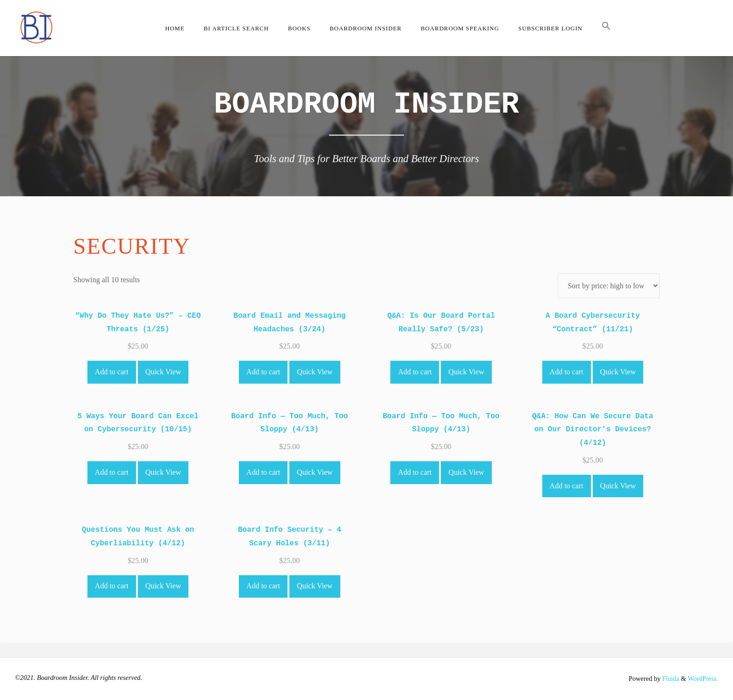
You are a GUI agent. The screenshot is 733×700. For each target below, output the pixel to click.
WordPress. (703, 679)
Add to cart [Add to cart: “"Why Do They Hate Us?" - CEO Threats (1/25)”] (112, 372)
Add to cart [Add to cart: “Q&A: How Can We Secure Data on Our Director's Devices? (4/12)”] (567, 486)
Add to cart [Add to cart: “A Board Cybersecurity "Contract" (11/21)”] (567, 372)
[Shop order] (609, 286)
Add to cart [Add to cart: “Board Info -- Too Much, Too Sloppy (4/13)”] (263, 472)
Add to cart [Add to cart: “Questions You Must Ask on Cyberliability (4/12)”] (112, 586)
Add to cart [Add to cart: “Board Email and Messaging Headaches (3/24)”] (263, 372)
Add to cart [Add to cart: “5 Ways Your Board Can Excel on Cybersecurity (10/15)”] (112, 472)
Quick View (163, 372)
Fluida (669, 679)
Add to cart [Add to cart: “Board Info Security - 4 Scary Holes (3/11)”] (263, 586)
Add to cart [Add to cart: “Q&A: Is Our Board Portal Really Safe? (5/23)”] (415, 372)
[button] (606, 28)
